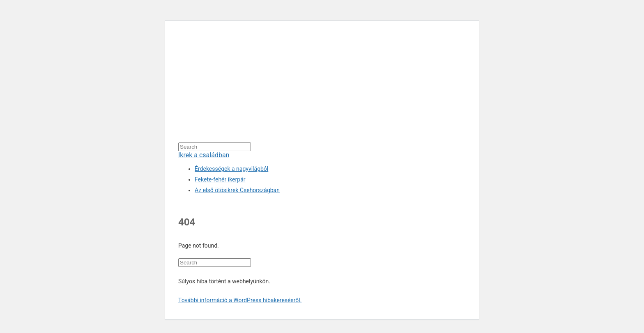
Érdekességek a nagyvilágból (231, 169)
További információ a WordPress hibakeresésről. (240, 300)
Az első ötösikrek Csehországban (237, 190)
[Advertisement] (322, 85)
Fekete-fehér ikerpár (220, 179)
